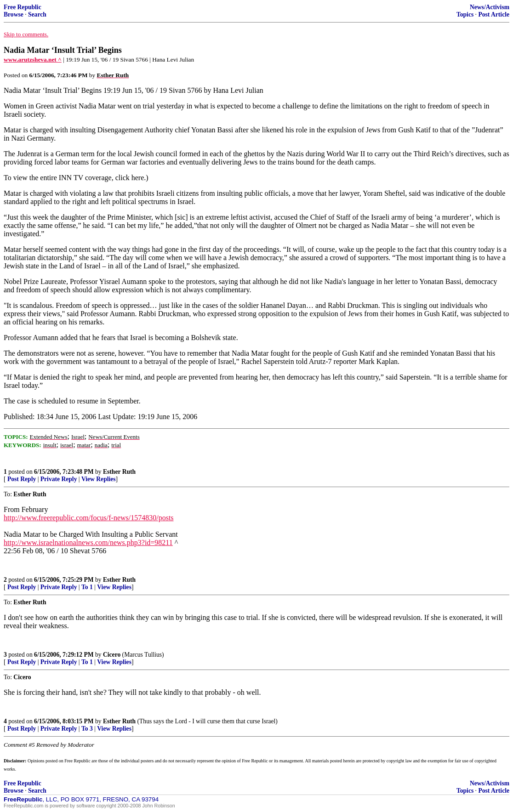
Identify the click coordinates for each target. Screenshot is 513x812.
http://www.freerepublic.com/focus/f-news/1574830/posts (89, 518)
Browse (14, 14)
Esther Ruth (119, 472)
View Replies (99, 479)
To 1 (87, 587)
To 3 (87, 729)
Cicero (112, 655)
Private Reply (59, 479)
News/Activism (490, 7)
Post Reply (22, 479)
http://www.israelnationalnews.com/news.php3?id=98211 (88, 542)
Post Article (494, 14)
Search (37, 14)
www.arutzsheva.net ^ (33, 60)
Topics (465, 14)
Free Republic (23, 7)
